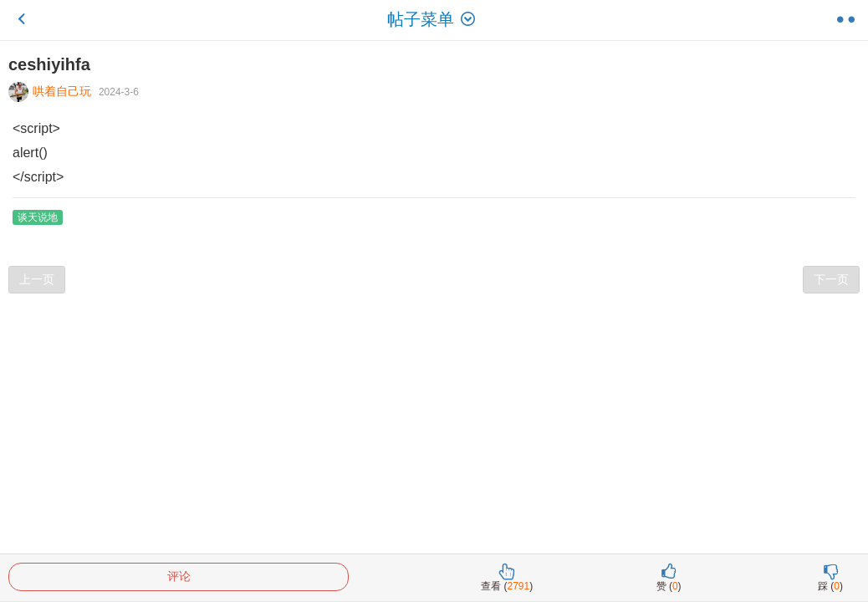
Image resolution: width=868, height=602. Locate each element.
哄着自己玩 (51, 91)
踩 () (830, 577)
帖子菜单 (434, 19)
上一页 (37, 279)
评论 (179, 576)
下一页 (831, 279)
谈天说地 (38, 217)
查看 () (507, 577)
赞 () (669, 577)
